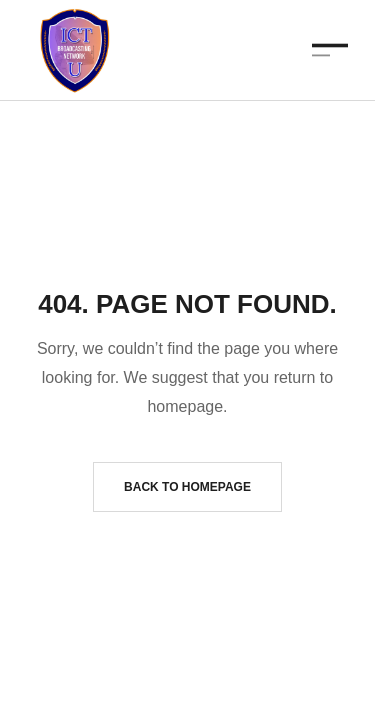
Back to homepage (187, 487)
